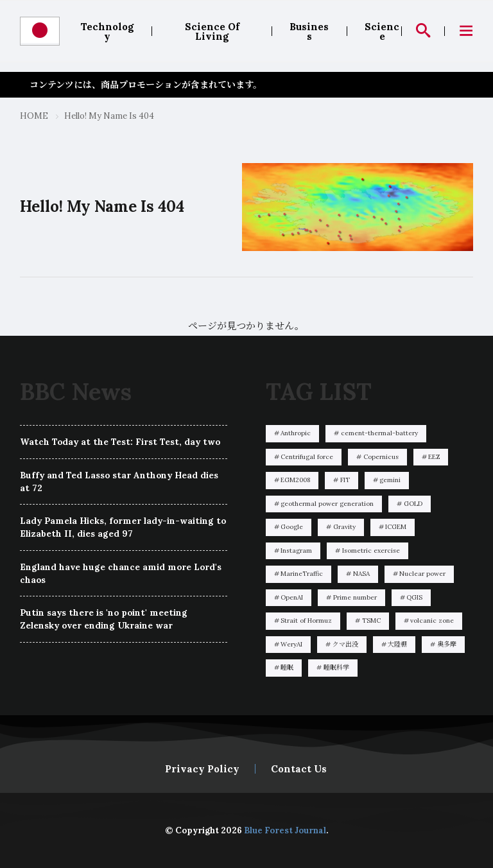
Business (309, 31)
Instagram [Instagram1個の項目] (296, 551)
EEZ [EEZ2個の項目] (434, 457)
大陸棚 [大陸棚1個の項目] (397, 644)
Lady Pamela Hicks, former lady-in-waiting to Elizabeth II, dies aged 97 (123, 527)
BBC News (76, 392)
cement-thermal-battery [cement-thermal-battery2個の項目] (379, 433)
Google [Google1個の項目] (292, 527)
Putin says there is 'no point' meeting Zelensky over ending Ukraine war (104, 619)
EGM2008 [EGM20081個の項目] (295, 480)
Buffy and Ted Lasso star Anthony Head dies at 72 (119, 482)
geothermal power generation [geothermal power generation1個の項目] (327, 504)
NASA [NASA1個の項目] (361, 574)
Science (382, 31)
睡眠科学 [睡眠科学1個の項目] (336, 667)
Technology (107, 31)
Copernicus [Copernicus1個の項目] (381, 457)
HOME (34, 116)
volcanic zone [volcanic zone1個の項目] (432, 621)
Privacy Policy (202, 769)
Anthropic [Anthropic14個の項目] (296, 433)
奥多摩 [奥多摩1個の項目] (447, 644)
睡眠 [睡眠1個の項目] (287, 667)
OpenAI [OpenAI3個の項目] (292, 597)
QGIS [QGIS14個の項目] (414, 597)
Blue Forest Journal (285, 830)
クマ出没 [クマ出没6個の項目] (345, 644)
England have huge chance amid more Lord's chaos (121, 573)
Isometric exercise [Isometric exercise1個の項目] (371, 551)
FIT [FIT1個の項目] (345, 480)
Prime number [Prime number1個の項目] (355, 597)
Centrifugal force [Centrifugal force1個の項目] (307, 457)
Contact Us (299, 769)
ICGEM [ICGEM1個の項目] (396, 527)
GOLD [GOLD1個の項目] (413, 504)
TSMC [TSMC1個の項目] (371, 621)
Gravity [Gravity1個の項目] (344, 527)
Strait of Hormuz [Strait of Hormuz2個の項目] (306, 621)
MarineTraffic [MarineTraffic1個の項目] (302, 574)
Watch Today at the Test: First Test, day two (120, 442)
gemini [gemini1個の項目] (390, 480)
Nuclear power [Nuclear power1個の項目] (422, 574)
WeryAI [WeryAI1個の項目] (291, 644)
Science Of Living (212, 31)
